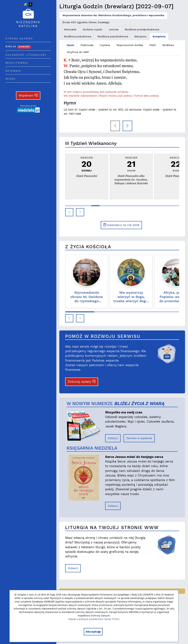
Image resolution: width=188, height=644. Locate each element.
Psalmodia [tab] (87, 45)
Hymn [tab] (71, 45)
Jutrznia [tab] (113, 29)
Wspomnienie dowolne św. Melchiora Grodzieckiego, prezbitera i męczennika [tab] (113, 15)
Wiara (10, 79)
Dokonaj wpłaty (82, 382)
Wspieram (28, 95)
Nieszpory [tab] (140, 36)
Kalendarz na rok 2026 (121, 225)
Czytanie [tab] (105, 45)
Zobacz (113, 438)
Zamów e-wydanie (139, 438)
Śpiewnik (13, 71)
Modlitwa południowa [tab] (78, 36)
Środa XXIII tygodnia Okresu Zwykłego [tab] (86, 22)
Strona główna (19, 38)
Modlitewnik (17, 63)
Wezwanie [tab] (70, 29)
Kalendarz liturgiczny (26, 55)
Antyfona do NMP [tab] (78, 52)
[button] (69, 212)
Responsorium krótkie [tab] (130, 45)
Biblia (18, 46)
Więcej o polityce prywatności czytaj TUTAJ (94, 619)
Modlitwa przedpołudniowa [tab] (142, 29)
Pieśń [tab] (153, 45)
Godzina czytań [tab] (92, 29)
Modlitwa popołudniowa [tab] (113, 36)
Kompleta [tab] (159, 36)
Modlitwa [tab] (168, 45)
